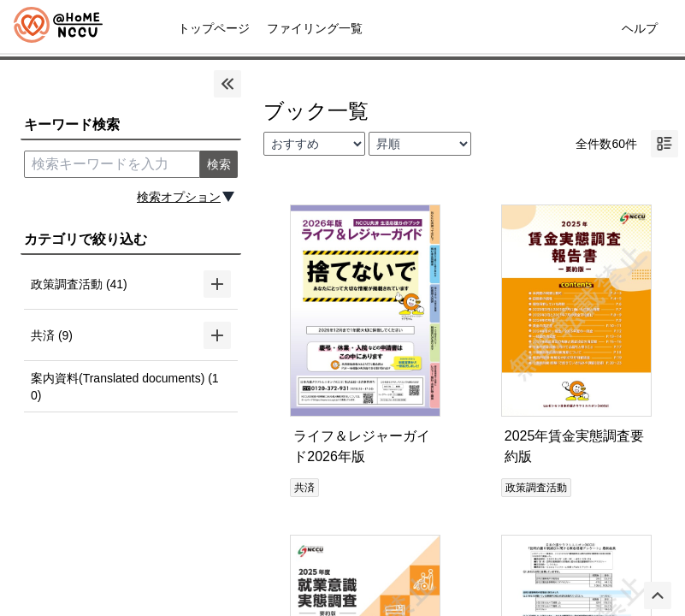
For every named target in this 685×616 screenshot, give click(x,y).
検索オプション (179, 197)
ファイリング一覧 (315, 28)
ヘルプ (640, 28)
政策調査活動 (536, 488)
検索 (219, 164)
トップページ (214, 28)
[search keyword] (112, 164)
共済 (304, 488)
